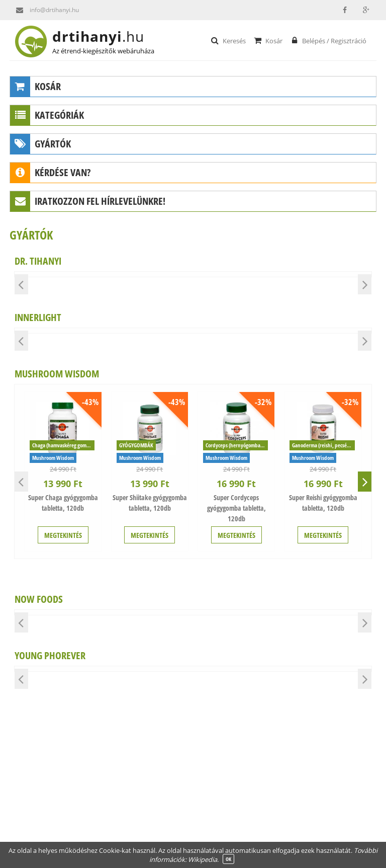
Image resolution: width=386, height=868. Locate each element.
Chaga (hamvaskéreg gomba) (63, 445)
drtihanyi (106, 36)
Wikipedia (203, 859)
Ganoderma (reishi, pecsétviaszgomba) (323, 445)
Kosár (268, 40)
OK (228, 859)
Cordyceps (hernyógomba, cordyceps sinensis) (237, 445)
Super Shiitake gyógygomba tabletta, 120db (150, 503)
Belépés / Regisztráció (328, 40)
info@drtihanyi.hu (44, 10)
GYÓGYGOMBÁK (136, 445)
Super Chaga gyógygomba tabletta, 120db (63, 503)
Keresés (228, 40)
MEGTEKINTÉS (63, 535)
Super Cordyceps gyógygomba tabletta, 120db (236, 508)
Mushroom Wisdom (53, 458)
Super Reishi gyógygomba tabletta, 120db (323, 503)
